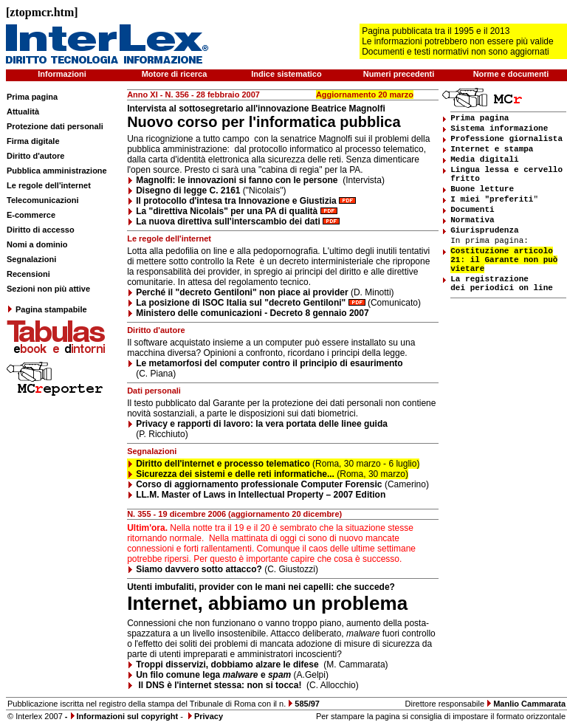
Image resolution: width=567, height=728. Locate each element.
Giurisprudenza (484, 230)
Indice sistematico (286, 74)
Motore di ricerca (175, 74)
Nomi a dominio (37, 244)
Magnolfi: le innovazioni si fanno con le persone (238, 180)
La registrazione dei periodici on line (502, 284)
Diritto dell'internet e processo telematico (223, 464)
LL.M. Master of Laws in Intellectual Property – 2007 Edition (261, 495)
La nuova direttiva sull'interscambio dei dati (228, 222)
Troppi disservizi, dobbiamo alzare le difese (227, 665)
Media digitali (484, 159)
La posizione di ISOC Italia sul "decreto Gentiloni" (241, 303)
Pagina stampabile (47, 309)
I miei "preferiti (492, 199)
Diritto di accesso (41, 230)
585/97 (307, 704)
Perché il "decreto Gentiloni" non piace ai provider (242, 292)
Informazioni (62, 74)
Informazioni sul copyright (128, 716)
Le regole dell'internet (49, 185)
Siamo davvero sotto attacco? (199, 569)
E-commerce (31, 215)
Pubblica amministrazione (57, 171)
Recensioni (28, 274)
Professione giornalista (506, 139)
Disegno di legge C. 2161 (188, 190)
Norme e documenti (511, 74)
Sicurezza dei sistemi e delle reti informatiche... (235, 474)
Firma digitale (33, 141)
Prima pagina (32, 97)
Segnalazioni (31, 259)
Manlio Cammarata (529, 704)
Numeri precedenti (399, 74)
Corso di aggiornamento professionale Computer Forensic (259, 484)
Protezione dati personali (55, 126)
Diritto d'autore (35, 156)
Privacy (209, 716)
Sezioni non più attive (48, 289)
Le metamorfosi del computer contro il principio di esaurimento (269, 363)
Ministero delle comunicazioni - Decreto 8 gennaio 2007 (252, 313)
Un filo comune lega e (213, 675)
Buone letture (482, 189)
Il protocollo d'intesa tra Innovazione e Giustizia (237, 201)
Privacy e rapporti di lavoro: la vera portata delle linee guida (262, 424)
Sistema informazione (499, 128)
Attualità (23, 111)
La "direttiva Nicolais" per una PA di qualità (227, 211)
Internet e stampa (492, 149)
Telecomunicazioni (43, 200)
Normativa (472, 220)
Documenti (472, 210)
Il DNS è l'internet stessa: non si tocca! (220, 685)
